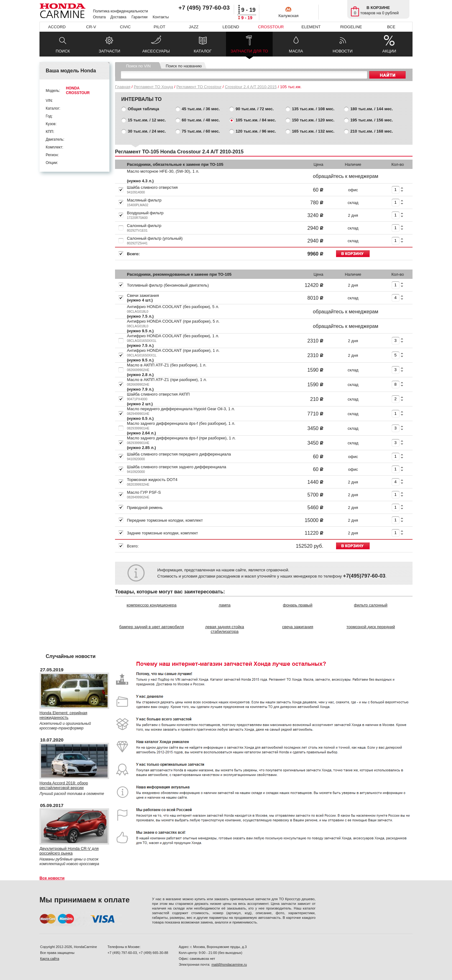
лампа (224, 605)
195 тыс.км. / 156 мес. (372, 120)
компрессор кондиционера (152, 605)
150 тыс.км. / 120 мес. (313, 120)
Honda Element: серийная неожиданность (63, 715)
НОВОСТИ (343, 51)
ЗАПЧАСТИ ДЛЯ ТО (249, 53)
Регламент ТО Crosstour (199, 87)
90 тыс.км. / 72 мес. (255, 109)
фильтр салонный (371, 605)
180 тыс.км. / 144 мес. (372, 109)
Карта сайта (50, 959)
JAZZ (194, 27)
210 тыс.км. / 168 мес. (372, 131)
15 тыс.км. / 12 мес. (147, 120)
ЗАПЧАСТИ (109, 51)
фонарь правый (298, 605)
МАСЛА (296, 51)
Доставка (118, 17)
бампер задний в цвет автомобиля (152, 627)
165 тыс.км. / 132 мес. (313, 131)
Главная (123, 87)
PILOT (159, 27)
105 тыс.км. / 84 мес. (256, 120)
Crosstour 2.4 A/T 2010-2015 (251, 87)
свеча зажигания (298, 627)
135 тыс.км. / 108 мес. (313, 109)
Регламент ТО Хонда (153, 87)
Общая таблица (143, 109)
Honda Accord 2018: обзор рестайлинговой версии (64, 785)
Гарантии (139, 17)
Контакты (161, 17)
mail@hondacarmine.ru (229, 964)
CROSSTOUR (271, 27)
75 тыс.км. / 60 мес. (201, 131)
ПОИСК (63, 51)
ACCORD (57, 27)
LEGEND (231, 27)
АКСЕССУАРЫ (156, 51)
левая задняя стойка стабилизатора (225, 629)
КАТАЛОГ (203, 51)
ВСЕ (391, 27)
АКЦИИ (389, 51)
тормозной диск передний (371, 627)
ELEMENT (311, 27)
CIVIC (125, 27)
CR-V (91, 27)
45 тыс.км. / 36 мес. (201, 109)
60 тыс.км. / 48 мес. (201, 120)
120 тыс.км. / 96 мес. (256, 131)
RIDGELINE (351, 27)
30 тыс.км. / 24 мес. (147, 131)
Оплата (99, 17)
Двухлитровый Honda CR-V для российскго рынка (69, 851)
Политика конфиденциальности (120, 11)
